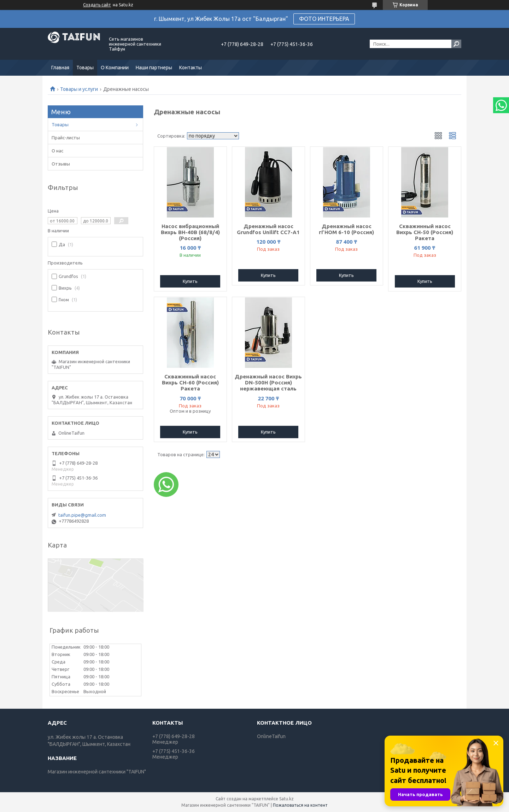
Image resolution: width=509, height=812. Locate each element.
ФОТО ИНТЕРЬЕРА (324, 19)
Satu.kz (286, 799)
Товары (85, 68)
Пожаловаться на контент (300, 805)
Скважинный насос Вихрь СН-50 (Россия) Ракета (425, 232)
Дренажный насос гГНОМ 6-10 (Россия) (346, 229)
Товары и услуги (79, 89)
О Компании (115, 68)
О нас (57, 151)
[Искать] (456, 44)
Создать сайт (97, 5)
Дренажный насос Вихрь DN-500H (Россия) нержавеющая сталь (268, 382)
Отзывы (61, 164)
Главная (60, 68)
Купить (190, 281)
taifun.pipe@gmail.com (82, 515)
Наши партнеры (154, 68)
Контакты (191, 68)
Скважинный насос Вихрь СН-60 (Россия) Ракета (190, 382)
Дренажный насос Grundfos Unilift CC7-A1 (268, 229)
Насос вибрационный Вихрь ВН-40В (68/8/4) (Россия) (190, 232)
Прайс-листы (66, 138)
